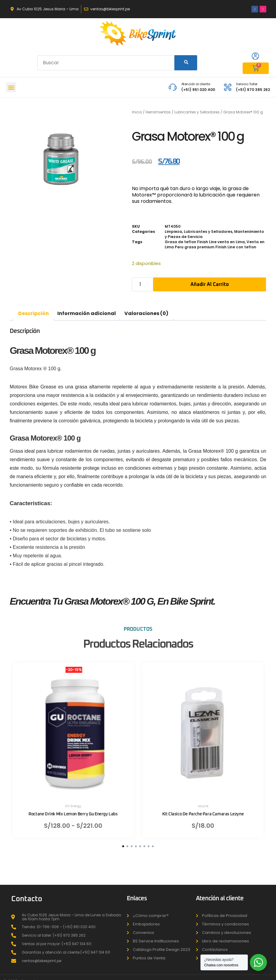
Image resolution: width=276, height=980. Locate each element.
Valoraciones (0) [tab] (146, 313)
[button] (11, 87)
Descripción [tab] (34, 313)
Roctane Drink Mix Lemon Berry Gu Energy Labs (73, 810)
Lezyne (203, 802)
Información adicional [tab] (87, 313)
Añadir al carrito (210, 284)
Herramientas (158, 112)
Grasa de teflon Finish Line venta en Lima (205, 242)
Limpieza (173, 232)
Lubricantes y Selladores (197, 112)
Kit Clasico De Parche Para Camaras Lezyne (203, 810)
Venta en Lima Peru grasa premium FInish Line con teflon (215, 244)
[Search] (186, 63)
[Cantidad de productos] (143, 284)
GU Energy (73, 802)
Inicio (137, 112)
